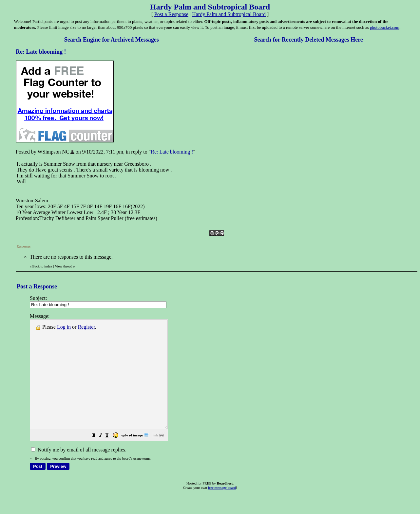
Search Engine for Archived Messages (112, 40)
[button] (110, 458)
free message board (222, 509)
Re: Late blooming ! (172, 152)
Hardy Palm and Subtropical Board (229, 14)
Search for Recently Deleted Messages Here (308, 40)
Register (86, 327)
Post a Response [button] (171, 14)
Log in (64, 327)
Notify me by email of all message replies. (79, 471)
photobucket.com (385, 27)
